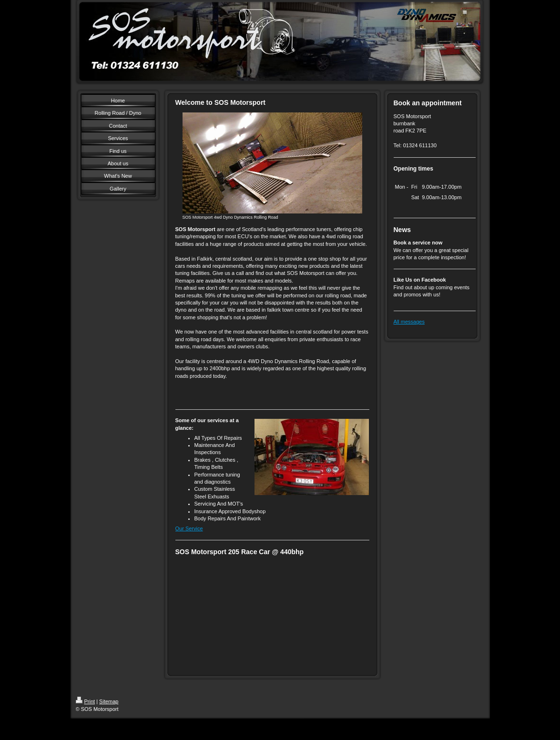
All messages (409, 322)
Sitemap (109, 701)
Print (86, 701)
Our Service (189, 528)
